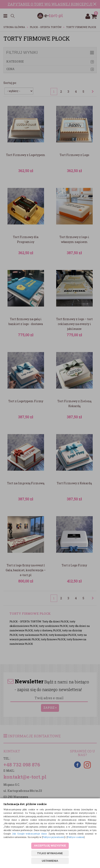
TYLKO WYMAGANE (50, 853)
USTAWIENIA (50, 861)
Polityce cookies (76, 837)
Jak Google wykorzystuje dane (29, 834)
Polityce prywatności (53, 837)
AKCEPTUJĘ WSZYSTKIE (50, 846)
